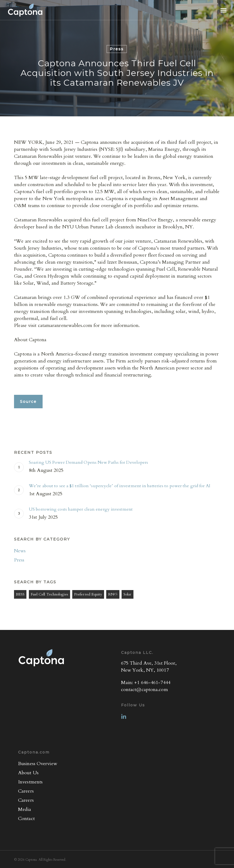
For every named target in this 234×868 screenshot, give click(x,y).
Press (117, 49)
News (20, 551)
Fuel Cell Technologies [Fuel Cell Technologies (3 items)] (49, 594)
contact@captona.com (144, 690)
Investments (30, 782)
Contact (26, 819)
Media (25, 809)
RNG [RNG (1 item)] (113, 594)
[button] (223, 10)
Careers (26, 791)
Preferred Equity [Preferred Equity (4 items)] (88, 594)
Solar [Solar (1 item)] (128, 594)
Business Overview (38, 764)
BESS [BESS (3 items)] (20, 594)
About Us (28, 773)
